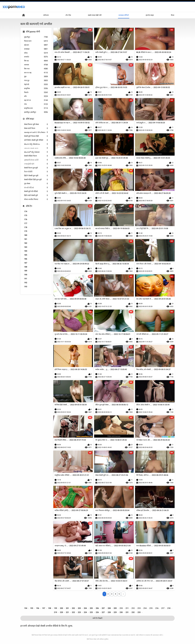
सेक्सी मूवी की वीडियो (36, 191)
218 (169, 608)
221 (67, 612)
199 (55, 608)
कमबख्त (36, 49)
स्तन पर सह (36, 73)
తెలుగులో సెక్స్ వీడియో (36, 152)
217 (163, 608)
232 (133, 612)
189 (26, 271)
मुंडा (36, 77)
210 (121, 608)
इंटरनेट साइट (150, 15)
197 (44, 608)
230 (121, 612)
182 (26, 243)
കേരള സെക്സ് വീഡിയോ (36, 132)
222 (73, 612)
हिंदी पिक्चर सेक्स (92, 639)
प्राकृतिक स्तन (36, 108)
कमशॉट (36, 57)
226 (97, 612)
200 (61, 608)
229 (115, 612)
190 (26, 275)
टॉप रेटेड (68, 15)
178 (26, 227)
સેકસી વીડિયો (36, 188)
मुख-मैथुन (36, 37)
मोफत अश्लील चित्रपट (36, 199)
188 (26, 267)
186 (26, 259)
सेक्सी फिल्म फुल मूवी (36, 168)
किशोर (36, 92)
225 (91, 612)
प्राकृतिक (36, 88)
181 (26, 239)
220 (61, 612)
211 (127, 608)
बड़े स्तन (36, 45)
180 (26, 235)
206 (97, 608)
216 (157, 608)
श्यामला (36, 65)
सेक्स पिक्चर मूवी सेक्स (36, 124)
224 (85, 612)
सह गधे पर (36, 100)
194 (26, 608)
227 (103, 612)
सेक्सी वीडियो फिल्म (36, 156)
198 (49, 608)
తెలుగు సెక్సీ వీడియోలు (36, 144)
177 (26, 223)
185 (26, 255)
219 (55, 612)
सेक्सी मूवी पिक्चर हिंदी (36, 136)
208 (109, 608)
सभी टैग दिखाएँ (98, 618)
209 (115, 608)
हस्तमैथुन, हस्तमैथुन (36, 112)
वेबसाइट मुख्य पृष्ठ (24, 15)
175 (26, 215)
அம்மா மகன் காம (36, 148)
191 (26, 279)
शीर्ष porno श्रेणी (33, 32)
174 (26, 211)
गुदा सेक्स (36, 184)
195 (32, 608)
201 (67, 608)
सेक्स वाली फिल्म (36, 128)
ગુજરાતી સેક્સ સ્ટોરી (36, 160)
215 (151, 608)
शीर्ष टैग (29, 206)
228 (109, 612)
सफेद (36, 53)
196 (38, 608)
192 (26, 283)
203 (79, 608)
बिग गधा (36, 69)
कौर (36, 96)
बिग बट (36, 61)
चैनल (172, 15)
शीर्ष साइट (30, 119)
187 (26, 263)
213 (139, 608)
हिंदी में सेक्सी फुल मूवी (36, 176)
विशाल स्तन (36, 41)
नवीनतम (46, 15)
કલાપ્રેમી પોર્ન (36, 164)
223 (79, 612)
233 (139, 612)
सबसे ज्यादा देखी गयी (95, 15)
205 (91, 608)
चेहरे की (36, 85)
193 (26, 287)
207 (103, 608)
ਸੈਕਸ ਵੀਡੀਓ (36, 172)
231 (127, 612)
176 (26, 219)
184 (26, 251)
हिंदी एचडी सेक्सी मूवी (36, 195)
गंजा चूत (36, 81)
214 (145, 608)
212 (133, 608)
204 (85, 608)
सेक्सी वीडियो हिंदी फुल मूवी (36, 180)
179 (26, 231)
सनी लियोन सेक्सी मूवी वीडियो (36, 140)
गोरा (36, 104)
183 (26, 247)
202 (73, 608)
